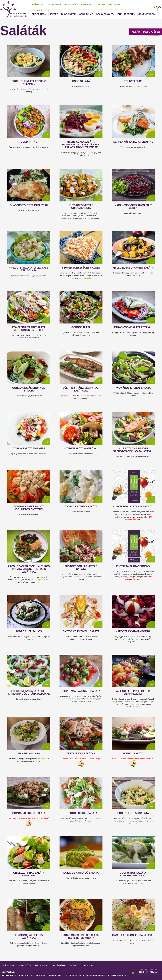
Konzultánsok (147, 14)
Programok (39, 14)
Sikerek (101, 4)
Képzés (54, 14)
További (146, 32)
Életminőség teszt (42, 11)
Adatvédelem (8, 972)
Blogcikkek (68, 14)
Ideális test (38, 4)
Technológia (54, 4)
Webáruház (86, 14)
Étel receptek (126, 14)
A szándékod (88, 4)
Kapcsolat (114, 4)
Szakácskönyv (105, 14)
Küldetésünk (71, 4)
